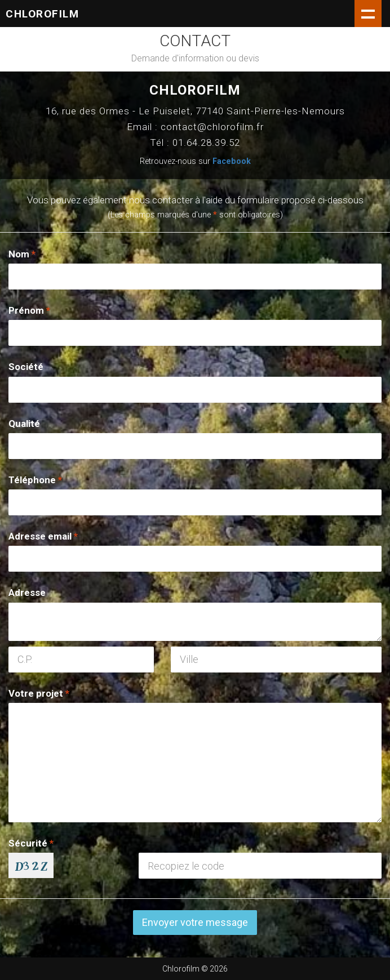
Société (26, 367)
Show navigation (368, 14)
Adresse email (43, 536)
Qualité (24, 424)
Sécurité (31, 843)
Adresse (27, 593)
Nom (22, 254)
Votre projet (39, 693)
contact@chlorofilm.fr (212, 127)
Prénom (29, 310)
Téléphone (35, 480)
